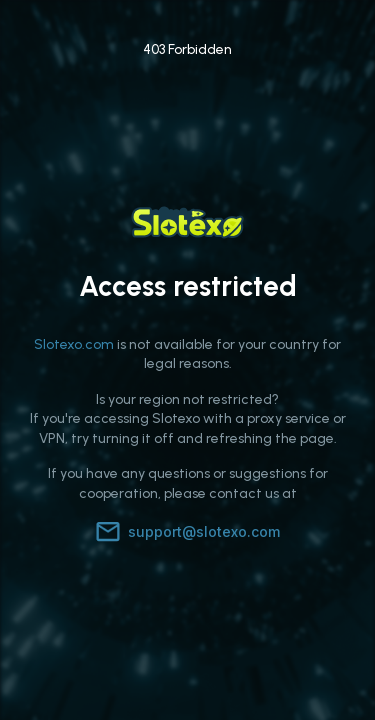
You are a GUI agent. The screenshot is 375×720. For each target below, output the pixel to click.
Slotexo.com (74, 344)
